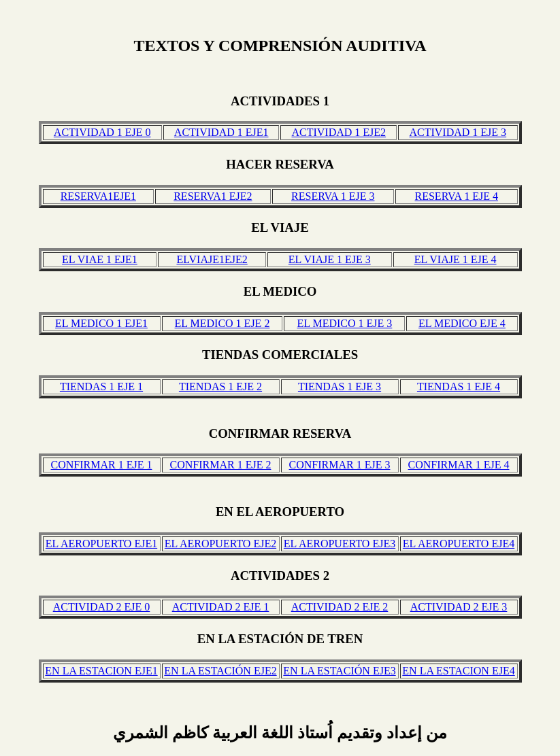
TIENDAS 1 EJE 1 (101, 386)
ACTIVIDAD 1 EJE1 (221, 132)
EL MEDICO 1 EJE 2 (223, 323)
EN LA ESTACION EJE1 (101, 671)
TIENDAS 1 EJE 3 (340, 386)
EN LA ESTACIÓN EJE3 (339, 671)
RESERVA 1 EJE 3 (333, 196)
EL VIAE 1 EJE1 (100, 259)
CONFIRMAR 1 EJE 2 (221, 465)
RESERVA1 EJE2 (213, 196)
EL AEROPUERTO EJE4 (459, 544)
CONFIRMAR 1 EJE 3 (340, 465)
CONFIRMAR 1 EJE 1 (102, 465)
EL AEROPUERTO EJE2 (220, 544)
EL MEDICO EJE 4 (462, 323)
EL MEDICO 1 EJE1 (101, 323)
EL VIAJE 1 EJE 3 (330, 259)
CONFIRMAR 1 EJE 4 (459, 465)
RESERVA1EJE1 (98, 196)
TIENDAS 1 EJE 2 (220, 386)
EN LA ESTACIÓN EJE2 (220, 671)
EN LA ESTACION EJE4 (458, 671)
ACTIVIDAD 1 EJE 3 (458, 132)
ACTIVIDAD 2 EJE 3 (459, 607)
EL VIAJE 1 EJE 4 (456, 259)
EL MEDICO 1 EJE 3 (344, 323)
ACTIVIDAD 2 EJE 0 (102, 607)
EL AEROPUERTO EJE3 (340, 544)
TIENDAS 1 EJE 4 (459, 386)
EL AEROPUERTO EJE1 (101, 544)
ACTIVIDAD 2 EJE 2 (340, 607)
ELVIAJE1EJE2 (212, 259)
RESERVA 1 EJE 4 (457, 196)
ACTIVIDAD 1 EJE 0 (102, 132)
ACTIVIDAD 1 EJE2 (339, 132)
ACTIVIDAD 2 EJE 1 (221, 607)
